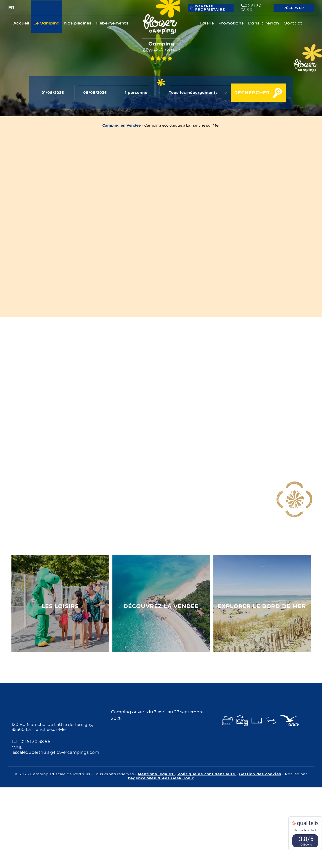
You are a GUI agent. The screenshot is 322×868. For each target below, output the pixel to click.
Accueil (21, 23)
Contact (293, 23)
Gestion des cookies (260, 774)
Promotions (231, 23)
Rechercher (247, 93)
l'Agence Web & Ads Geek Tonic (161, 778)
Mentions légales (156, 774)
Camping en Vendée (122, 125)
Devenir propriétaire (208, 8)
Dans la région (264, 23)
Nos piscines (78, 23)
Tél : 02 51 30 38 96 (31, 741)
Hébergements (113, 23)
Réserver (294, 8)
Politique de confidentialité (207, 774)
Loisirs (207, 23)
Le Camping (47, 23)
